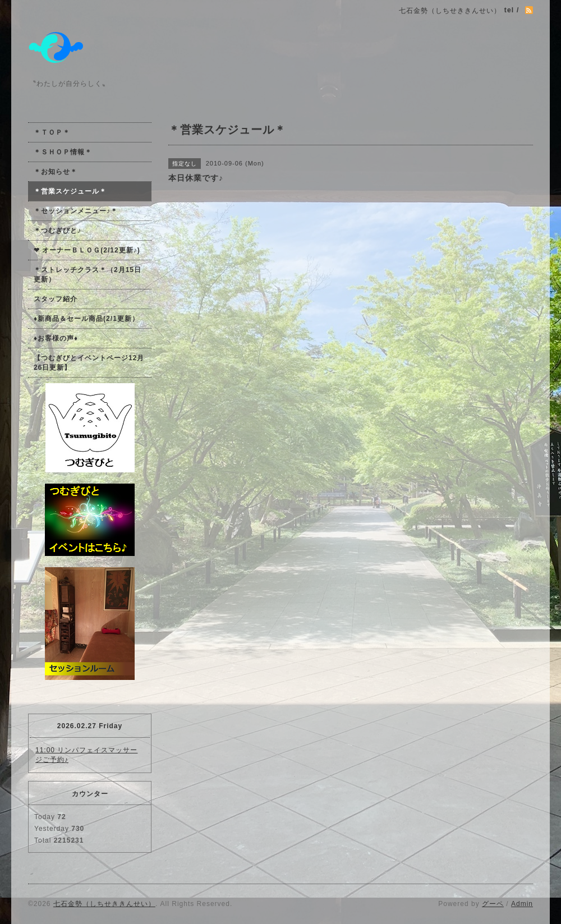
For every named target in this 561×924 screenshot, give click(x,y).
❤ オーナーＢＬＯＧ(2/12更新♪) (87, 250)
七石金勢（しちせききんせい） (104, 904)
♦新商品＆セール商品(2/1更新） (86, 319)
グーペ (493, 904)
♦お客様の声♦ (56, 338)
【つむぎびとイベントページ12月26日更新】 (89, 363)
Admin (522, 904)
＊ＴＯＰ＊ (52, 132)
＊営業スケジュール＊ (70, 191)
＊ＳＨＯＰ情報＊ (63, 152)
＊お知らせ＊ (56, 172)
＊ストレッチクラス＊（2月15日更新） (88, 275)
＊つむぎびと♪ (58, 231)
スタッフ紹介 (56, 299)
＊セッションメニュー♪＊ (76, 211)
